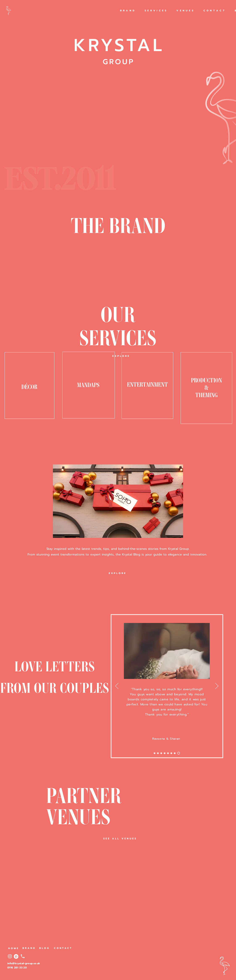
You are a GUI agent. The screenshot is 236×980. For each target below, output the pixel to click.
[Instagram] (10, 956)
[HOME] (14, 948)
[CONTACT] (63, 948)
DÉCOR (29, 382)
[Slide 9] (155, 753)
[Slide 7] (161, 753)
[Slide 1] (179, 753)
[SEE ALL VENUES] (120, 838)
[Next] (117, 686)
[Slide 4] (168, 753)
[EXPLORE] (121, 356)
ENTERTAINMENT (147, 384)
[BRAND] (29, 948)
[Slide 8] (158, 753)
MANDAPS (88, 384)
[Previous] (217, 686)
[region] (29, 386)
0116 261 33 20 (17, 968)
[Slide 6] (165, 753)
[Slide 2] (175, 753)
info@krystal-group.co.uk (24, 963)
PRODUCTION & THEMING (206, 387)
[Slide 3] (171, 753)
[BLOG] (45, 948)
